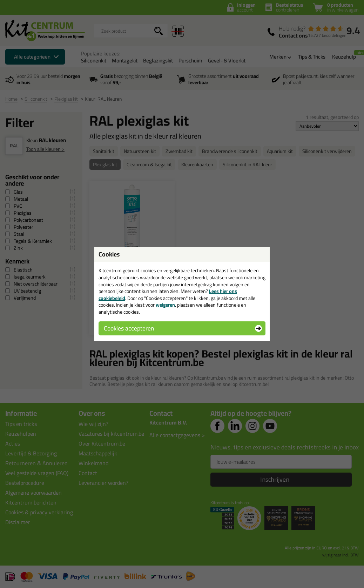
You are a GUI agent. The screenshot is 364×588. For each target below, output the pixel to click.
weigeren (165, 305)
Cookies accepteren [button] (129, 328)
